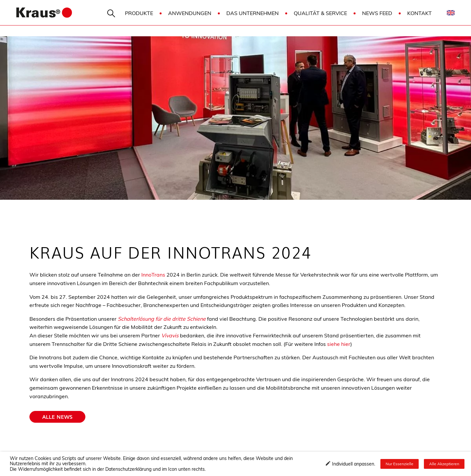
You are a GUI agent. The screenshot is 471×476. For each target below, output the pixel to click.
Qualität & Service (320, 13)
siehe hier (339, 344)
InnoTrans (153, 275)
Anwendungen (190, 13)
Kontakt (419, 13)
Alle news (57, 416)
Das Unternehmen (253, 13)
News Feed (377, 13)
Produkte (139, 13)
